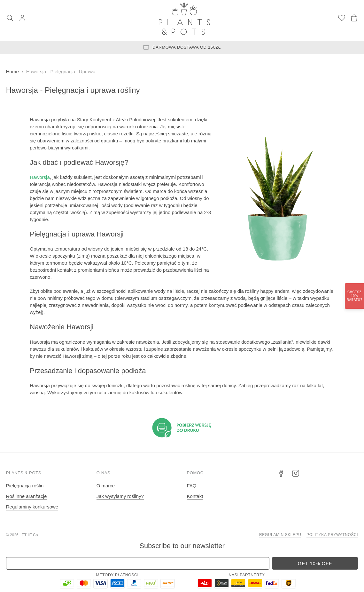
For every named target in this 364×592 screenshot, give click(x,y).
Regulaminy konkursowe (32, 507)
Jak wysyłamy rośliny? (120, 496)
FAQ (192, 486)
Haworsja (40, 177)
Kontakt (195, 496)
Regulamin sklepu (280, 535)
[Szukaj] (10, 19)
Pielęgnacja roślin (25, 486)
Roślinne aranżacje (27, 496)
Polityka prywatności (332, 535)
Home (12, 72)
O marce (106, 486)
